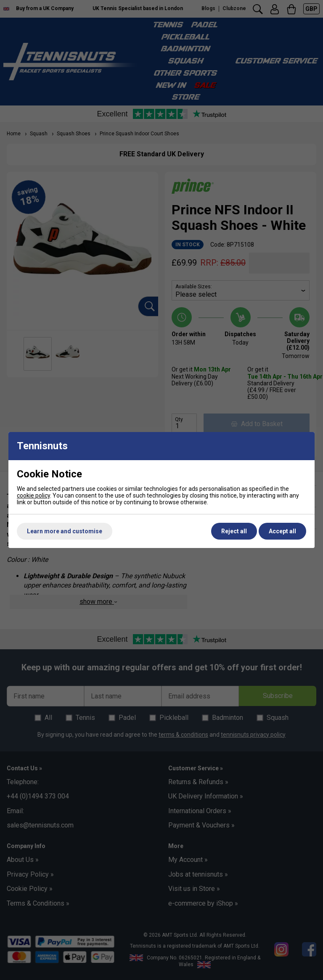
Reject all (234, 531)
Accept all (282, 531)
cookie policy (33, 495)
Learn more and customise (65, 531)
